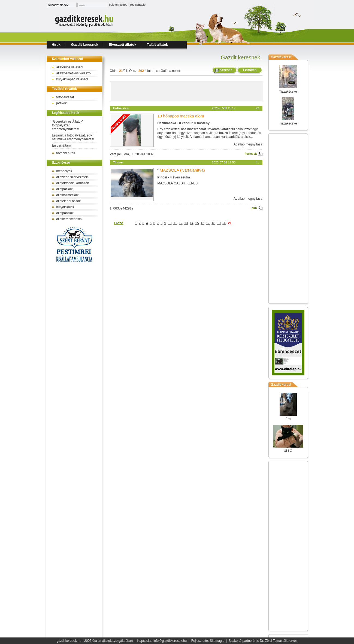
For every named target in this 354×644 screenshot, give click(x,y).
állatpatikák (65, 189)
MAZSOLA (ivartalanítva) (182, 170)
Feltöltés (250, 70)
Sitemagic (217, 641)
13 (186, 223)
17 (208, 223)
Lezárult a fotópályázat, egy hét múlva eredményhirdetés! (73, 137)
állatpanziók (65, 213)
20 (224, 223)
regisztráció (138, 5)
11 (175, 223)
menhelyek (64, 171)
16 (202, 223)
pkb (257, 208)
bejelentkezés (118, 5)
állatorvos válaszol (70, 67)
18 (213, 223)
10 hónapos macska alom (181, 116)
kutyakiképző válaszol (72, 79)
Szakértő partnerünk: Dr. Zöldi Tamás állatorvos (263, 641)
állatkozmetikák (68, 195)
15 (197, 223)
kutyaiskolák (65, 207)
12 (181, 223)
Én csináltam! (62, 145)
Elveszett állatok (122, 45)
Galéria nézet (168, 71)
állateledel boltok (69, 201)
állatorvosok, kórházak (73, 183)
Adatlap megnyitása (248, 144)
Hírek (56, 45)
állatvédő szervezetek (72, 177)
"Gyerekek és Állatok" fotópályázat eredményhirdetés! (68, 125)
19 (219, 223)
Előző (119, 223)
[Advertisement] (186, 92)
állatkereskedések (69, 219)
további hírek (66, 153)
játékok (62, 103)
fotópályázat (65, 97)
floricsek (253, 154)
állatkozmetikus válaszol (74, 73)
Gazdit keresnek (85, 45)
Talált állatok (158, 45)
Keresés (226, 70)
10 (170, 223)
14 (191, 223)
